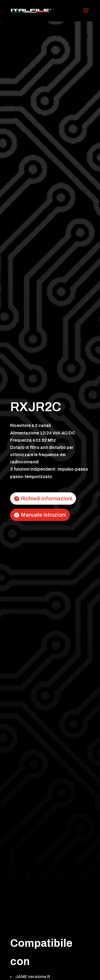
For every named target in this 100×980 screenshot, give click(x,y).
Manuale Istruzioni (43, 515)
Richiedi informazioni (47, 498)
